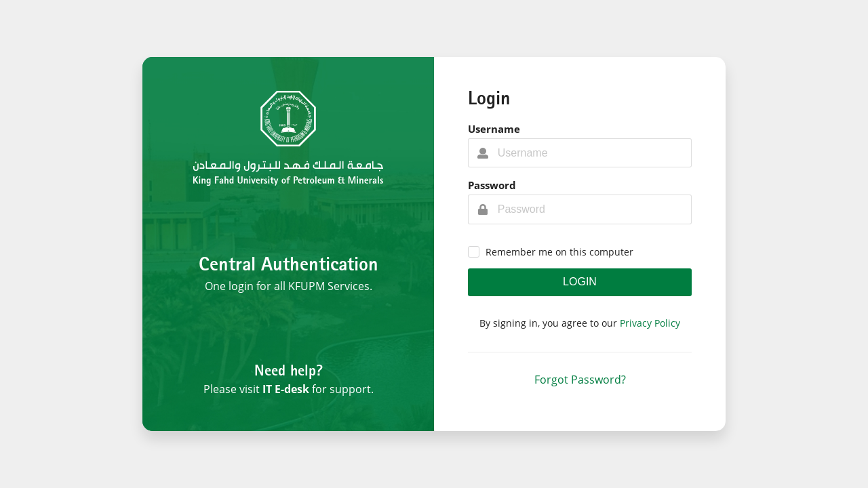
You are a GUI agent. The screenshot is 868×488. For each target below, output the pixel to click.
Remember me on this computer (559, 252)
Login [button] (580, 282)
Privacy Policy (650, 323)
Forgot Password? (580, 380)
